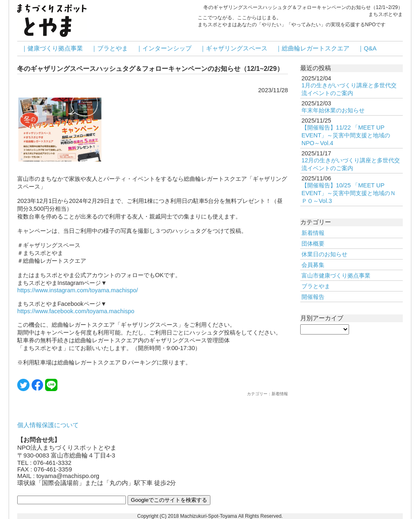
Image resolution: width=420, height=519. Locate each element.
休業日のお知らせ (324, 254)
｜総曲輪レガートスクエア (313, 48)
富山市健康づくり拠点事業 (336, 275)
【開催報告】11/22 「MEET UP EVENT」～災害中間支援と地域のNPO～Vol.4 (346, 135)
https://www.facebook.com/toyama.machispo (76, 311)
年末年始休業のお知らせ (333, 110)
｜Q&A (367, 48)
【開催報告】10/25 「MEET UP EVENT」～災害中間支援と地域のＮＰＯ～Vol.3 (349, 193)
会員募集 (313, 265)
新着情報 (313, 233)
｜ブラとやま (110, 48)
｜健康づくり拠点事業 (52, 48)
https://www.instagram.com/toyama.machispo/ (78, 290)
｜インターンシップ (164, 48)
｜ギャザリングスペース (234, 48)
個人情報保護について (48, 425)
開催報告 (313, 297)
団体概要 (313, 244)
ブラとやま (316, 286)
